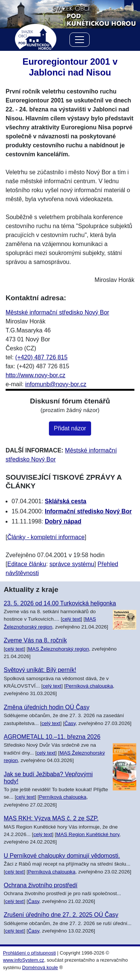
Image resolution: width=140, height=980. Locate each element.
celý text (71, 619)
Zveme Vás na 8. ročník (35, 640)
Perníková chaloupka (89, 686)
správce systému (72, 564)
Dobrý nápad (63, 521)
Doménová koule (40, 967)
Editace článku (27, 564)
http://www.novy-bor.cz (35, 375)
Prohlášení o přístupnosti (29, 953)
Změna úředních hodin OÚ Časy (46, 707)
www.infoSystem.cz (24, 960)
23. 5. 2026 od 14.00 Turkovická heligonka (60, 603)
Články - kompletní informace (46, 537)
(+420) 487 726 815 (41, 357)
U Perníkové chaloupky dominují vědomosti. (62, 856)
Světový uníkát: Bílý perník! (40, 670)
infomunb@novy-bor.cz (56, 384)
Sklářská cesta (66, 501)
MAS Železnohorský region (58, 649)
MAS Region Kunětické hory (88, 834)
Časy (70, 723)
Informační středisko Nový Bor (88, 511)
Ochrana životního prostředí (41, 885)
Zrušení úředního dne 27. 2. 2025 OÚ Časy (61, 915)
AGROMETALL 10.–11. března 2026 (52, 737)
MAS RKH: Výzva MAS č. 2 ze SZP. (51, 818)
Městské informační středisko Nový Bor (57, 312)
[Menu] (80, 41)
